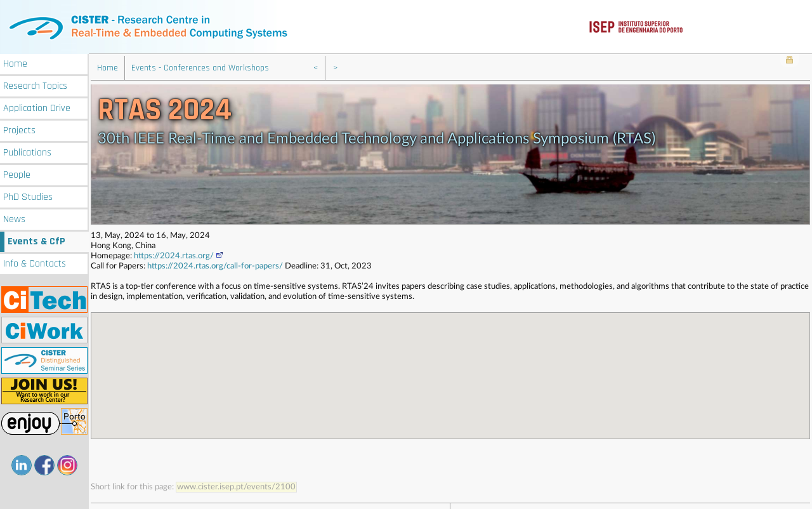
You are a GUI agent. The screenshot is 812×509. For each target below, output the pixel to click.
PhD (28, 196)
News (14, 218)
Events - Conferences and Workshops (200, 67)
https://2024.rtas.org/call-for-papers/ (215, 265)
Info (35, 262)
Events (36, 240)
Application (37, 107)
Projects (19, 129)
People (17, 174)
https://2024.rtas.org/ (179, 255)
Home (15, 63)
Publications (27, 151)
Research (35, 85)
